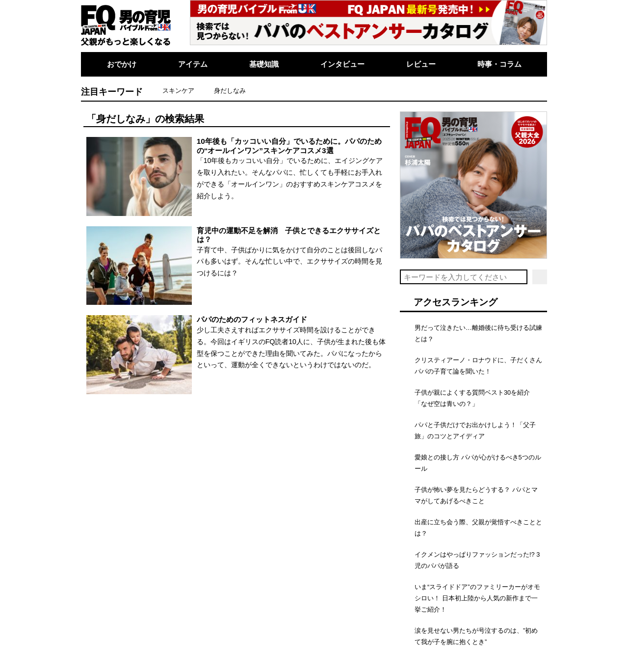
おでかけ (122, 64)
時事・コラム (499, 64)
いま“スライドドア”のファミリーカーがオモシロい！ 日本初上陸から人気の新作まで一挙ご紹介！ (477, 598)
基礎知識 (264, 64)
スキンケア (178, 91)
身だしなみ (230, 91)
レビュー (421, 64)
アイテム (193, 64)
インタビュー (342, 64)
